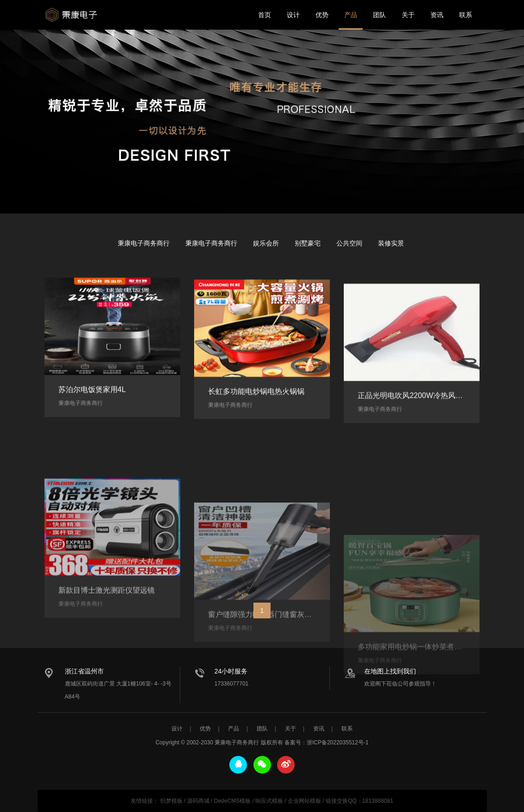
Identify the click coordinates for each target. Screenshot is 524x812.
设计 (293, 15)
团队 (379, 15)
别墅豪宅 (308, 243)
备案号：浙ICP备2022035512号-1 (326, 743)
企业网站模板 (304, 801)
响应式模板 (269, 801)
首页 (265, 15)
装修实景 (391, 243)
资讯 (437, 15)
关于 (408, 15)
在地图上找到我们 (390, 671)
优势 (322, 15)
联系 (466, 15)
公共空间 (349, 243)
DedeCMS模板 (232, 801)
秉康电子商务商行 (75, 15)
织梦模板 (171, 801)
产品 (351, 15)
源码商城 (198, 801)
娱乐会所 (266, 243)
